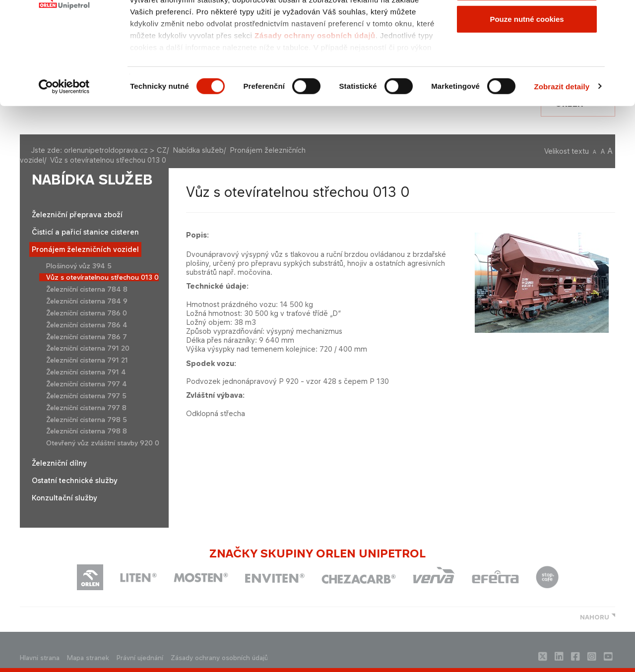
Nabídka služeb (92, 180)
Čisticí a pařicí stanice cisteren (85, 232)
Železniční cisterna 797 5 (86, 396)
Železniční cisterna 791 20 (88, 348)
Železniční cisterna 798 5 (87, 420)
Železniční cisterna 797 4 (87, 384)
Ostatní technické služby (75, 480)
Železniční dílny (59, 463)
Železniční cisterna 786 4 (87, 325)
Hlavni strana (40, 658)
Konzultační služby (64, 498)
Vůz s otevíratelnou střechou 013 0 (102, 277)
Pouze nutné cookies (527, 91)
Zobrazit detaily (562, 158)
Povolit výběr (527, 59)
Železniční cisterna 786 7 (87, 337)
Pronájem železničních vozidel (85, 249)
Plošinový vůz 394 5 (79, 266)
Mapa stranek (88, 658)
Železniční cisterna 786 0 (87, 313)
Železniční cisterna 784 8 (87, 289)
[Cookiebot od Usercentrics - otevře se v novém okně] (64, 159)
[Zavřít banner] (620, 15)
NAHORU (595, 617)
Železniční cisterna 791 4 (86, 372)
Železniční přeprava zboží (77, 214)
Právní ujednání (140, 658)
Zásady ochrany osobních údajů (315, 107)
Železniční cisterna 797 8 (86, 408)
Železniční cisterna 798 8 (87, 431)
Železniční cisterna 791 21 (87, 360)
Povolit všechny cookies (527, 26)
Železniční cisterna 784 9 (87, 301)
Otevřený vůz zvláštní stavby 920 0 (103, 443)
